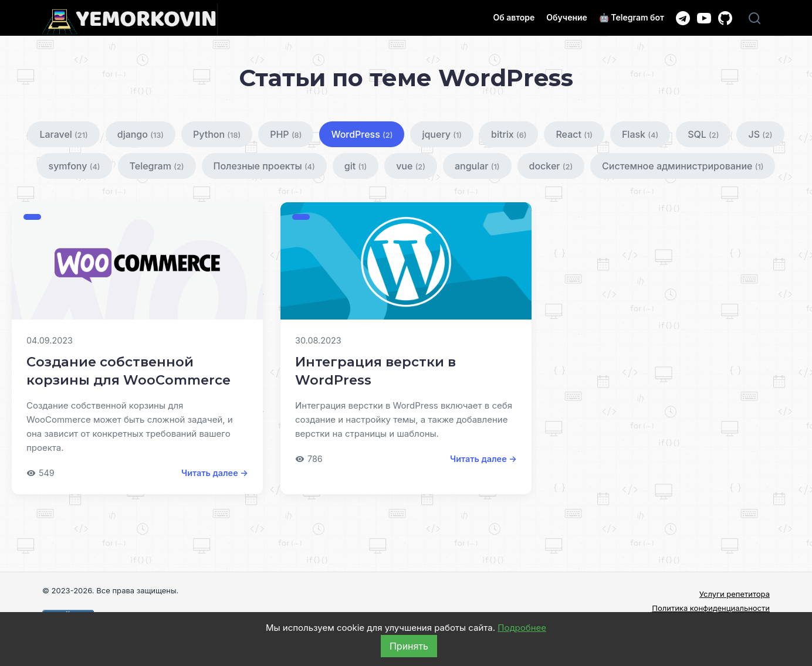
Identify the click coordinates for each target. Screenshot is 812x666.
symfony (75, 166)
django (141, 134)
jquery (442, 134)
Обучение (566, 17)
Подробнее (522, 628)
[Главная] (130, 20)
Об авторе (514, 17)
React (574, 134)
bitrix (509, 134)
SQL (703, 134)
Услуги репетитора (735, 594)
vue (411, 166)
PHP (286, 134)
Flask (640, 134)
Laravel (63, 134)
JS (760, 134)
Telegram (157, 166)
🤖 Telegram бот (632, 17)
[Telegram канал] (683, 18)
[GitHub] (725, 18)
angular (477, 166)
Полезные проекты (264, 166)
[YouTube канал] (704, 18)
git (356, 166)
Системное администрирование (683, 166)
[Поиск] (755, 18)
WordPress (362, 134)
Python (217, 134)
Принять (409, 646)
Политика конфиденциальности (711, 608)
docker (551, 166)
